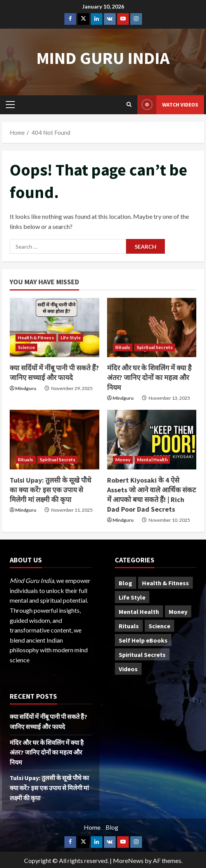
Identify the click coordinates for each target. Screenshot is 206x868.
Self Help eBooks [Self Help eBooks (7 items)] (143, 640)
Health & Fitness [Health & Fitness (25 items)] (165, 583)
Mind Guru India (103, 58)
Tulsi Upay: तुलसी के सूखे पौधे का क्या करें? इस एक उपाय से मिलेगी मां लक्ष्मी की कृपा (50, 490)
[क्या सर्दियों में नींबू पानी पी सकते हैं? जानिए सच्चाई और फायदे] (55, 328)
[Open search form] (129, 105)
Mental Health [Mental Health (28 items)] (139, 612)
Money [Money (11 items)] (178, 612)
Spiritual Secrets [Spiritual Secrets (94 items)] (142, 655)
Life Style (71, 338)
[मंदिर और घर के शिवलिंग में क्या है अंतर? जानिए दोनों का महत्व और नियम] (152, 328)
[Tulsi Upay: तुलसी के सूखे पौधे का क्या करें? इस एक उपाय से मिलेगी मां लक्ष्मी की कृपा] (55, 440)
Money (123, 460)
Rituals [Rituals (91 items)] (129, 626)
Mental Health (152, 460)
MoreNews (128, 860)
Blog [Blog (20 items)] (126, 583)
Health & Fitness (36, 338)
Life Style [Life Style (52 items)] (132, 597)
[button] (10, 105)
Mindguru (26, 388)
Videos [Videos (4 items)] (128, 669)
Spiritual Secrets (155, 347)
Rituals (123, 347)
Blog (112, 827)
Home (92, 827)
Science (26, 347)
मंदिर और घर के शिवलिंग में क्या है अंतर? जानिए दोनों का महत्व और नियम (149, 377)
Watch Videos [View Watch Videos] (168, 105)
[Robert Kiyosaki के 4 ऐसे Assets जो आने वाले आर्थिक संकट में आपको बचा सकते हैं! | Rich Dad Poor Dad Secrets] (152, 440)
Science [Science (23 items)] (159, 626)
